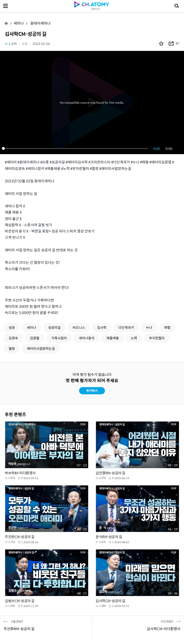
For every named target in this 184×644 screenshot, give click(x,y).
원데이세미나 (40, 23)
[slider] (76, 148)
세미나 (19, 23)
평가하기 (92, 391)
